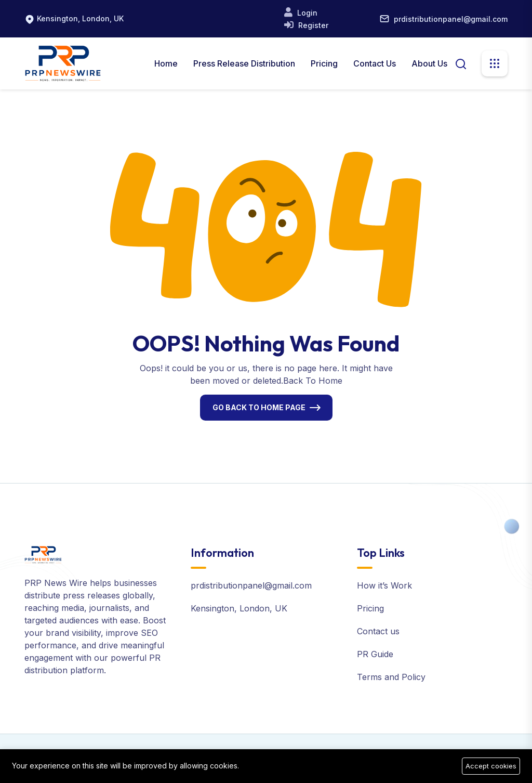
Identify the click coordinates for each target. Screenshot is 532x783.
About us (429, 63)
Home (166, 63)
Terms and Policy (391, 677)
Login (306, 13)
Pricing (324, 63)
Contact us (378, 631)
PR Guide (375, 654)
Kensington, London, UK (80, 18)
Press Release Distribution (244, 63)
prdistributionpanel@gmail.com (451, 19)
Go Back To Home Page (259, 407)
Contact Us (375, 63)
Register (312, 25)
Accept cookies (491, 766)
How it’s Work (384, 585)
